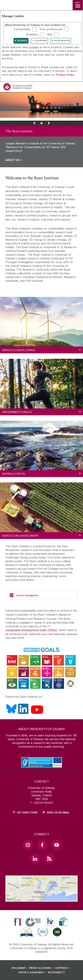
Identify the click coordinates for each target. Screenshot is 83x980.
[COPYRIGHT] (63, 968)
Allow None (41, 41)
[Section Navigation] (41, 595)
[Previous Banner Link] (34, 124)
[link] (41, 130)
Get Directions (27, 812)
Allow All (22, 41)
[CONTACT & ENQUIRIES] (33, 972)
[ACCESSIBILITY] (56, 972)
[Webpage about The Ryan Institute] (41, 105)
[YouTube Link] (56, 845)
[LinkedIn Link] (35, 859)
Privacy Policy (65, 75)
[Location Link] (41, 899)
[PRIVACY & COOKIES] (42, 968)
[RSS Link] (49, 859)
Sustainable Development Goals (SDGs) (31, 630)
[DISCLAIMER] (20, 968)
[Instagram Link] (28, 845)
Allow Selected (62, 41)
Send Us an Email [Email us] (58, 812)
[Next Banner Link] (49, 124)
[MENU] (78, 5)
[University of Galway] (18, 88)
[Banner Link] (42, 124)
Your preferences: (51, 29)
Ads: (50, 34)
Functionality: (22, 29)
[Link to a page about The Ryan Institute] (41, 147)
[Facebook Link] (42, 845)
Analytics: (32, 34)
